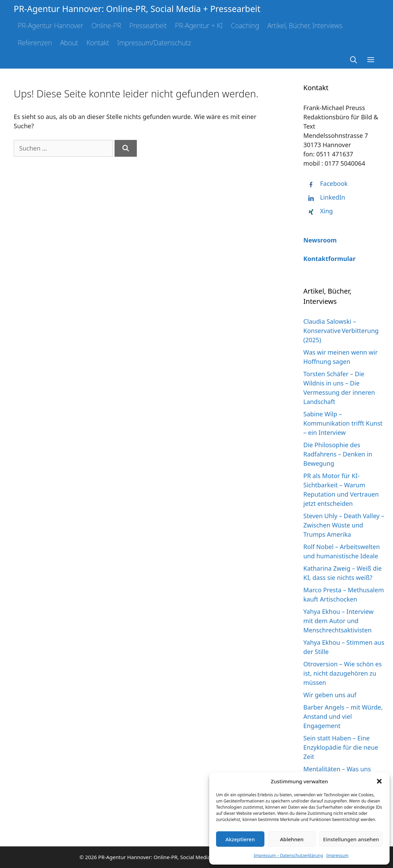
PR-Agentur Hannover (51, 26)
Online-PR (106, 26)
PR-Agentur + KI (199, 26)
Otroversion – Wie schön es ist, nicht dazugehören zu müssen (343, 673)
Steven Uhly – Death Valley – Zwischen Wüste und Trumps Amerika (344, 525)
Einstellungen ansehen (351, 839)
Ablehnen (292, 839)
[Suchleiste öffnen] (354, 60)
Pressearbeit (148, 26)
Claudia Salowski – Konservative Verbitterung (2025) (341, 331)
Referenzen (35, 43)
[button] (379, 781)
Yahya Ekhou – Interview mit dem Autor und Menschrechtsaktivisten (339, 621)
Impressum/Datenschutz (154, 43)
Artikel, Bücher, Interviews (305, 26)
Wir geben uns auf (330, 695)
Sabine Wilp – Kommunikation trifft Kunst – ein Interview (343, 423)
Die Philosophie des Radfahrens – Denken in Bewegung (338, 454)
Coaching (245, 26)
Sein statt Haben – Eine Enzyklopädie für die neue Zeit (341, 747)
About (69, 43)
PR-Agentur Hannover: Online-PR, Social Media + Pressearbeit (137, 9)
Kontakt (98, 43)
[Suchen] (126, 148)
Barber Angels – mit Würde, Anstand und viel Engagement (343, 716)
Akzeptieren (240, 839)
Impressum (337, 855)
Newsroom (320, 240)
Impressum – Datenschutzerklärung (288, 855)
